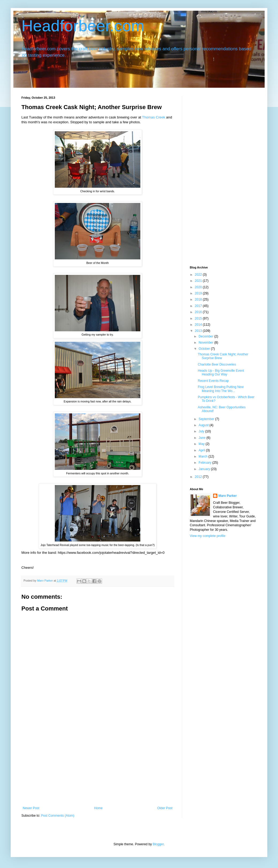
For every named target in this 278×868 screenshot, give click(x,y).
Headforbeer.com (83, 26)
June (202, 438)
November (206, 343)
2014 (199, 325)
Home (98, 808)
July (202, 431)
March (204, 456)
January (205, 469)
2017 (199, 306)
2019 (199, 293)
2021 (199, 281)
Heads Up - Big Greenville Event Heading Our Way (221, 372)
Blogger (158, 844)
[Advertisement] (98, 766)
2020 (199, 287)
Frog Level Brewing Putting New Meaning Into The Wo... (221, 389)
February (205, 463)
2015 (199, 318)
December (206, 336)
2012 (199, 477)
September (207, 419)
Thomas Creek (153, 117)
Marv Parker (228, 496)
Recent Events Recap (213, 381)
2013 (199, 331)
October (205, 349)
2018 (199, 299)
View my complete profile (208, 536)
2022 (199, 275)
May (202, 444)
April (202, 450)
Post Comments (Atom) (58, 816)
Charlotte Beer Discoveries (217, 364)
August (204, 425)
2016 (199, 312)
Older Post (165, 808)
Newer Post (31, 808)
